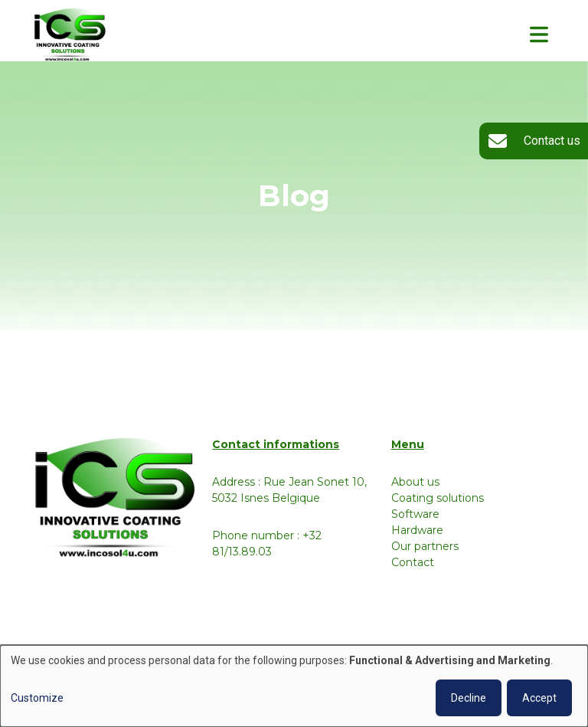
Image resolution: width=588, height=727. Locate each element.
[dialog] (294, 686)
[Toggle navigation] (539, 34)
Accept (539, 698)
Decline (469, 698)
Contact (413, 562)
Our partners (425, 546)
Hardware (417, 530)
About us (415, 482)
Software (415, 514)
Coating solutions (438, 498)
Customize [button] (37, 698)
